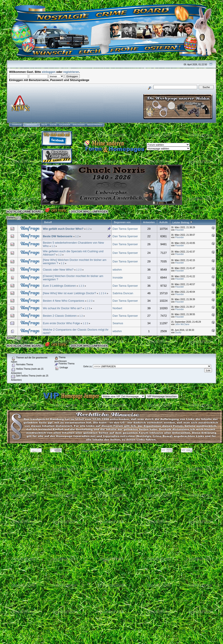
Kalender (65, 125)
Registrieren (95, 125)
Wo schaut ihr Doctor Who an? (62, 308)
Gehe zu (87, 366)
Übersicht (31, 125)
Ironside (118, 278)
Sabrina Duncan (123, 293)
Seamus (118, 323)
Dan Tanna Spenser (125, 229)
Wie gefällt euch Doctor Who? (63, 229)
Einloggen (79, 125)
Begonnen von (122, 222)
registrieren (71, 72)
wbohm (117, 270)
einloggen (49, 72)
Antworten (149, 222)
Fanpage (17, 125)
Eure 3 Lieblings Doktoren (59, 286)
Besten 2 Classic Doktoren (60, 316)
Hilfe (44, 125)
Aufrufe (164, 222)
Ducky (178, 332)
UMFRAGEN (100, 212)
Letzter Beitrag (182, 222)
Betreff (48, 222)
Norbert (117, 308)
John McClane (182, 324)
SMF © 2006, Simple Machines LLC (124, 451)
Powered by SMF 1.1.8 (93, 451)
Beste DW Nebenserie (58, 236)
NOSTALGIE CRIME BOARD (24, 212)
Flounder (180, 230)
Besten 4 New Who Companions (64, 301)
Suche (53, 125)
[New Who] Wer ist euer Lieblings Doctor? (69, 293)
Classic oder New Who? (58, 270)
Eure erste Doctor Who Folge (62, 323)
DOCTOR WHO (80, 212)
